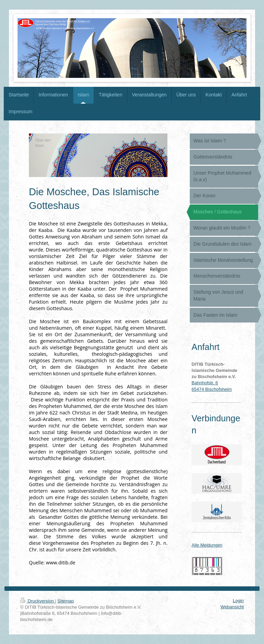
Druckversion (38, 601)
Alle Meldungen (207, 545)
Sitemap (66, 601)
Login (238, 601)
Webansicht (232, 607)
